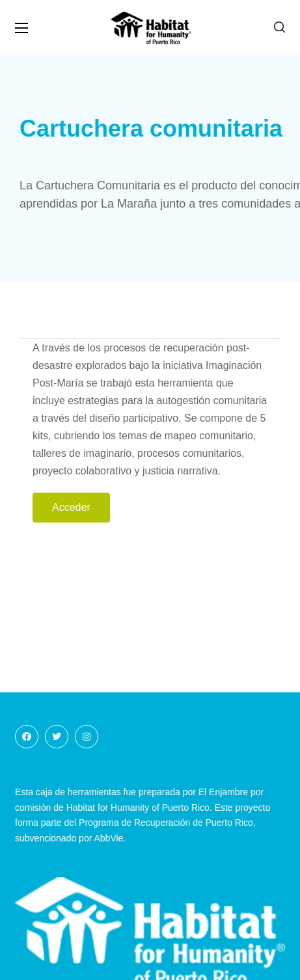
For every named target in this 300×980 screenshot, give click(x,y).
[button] (280, 28)
